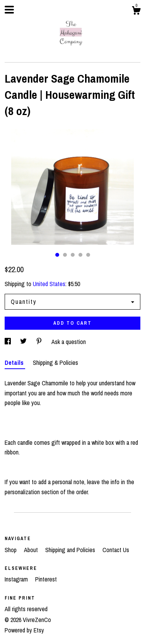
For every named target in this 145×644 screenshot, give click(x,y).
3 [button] (73, 255)
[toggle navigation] (9, 10)
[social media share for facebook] (9, 342)
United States (49, 284)
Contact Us (116, 550)
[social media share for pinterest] (40, 342)
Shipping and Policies (71, 550)
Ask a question (69, 342)
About (32, 550)
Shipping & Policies (55, 363)
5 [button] (88, 255)
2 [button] (65, 255)
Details (15, 363)
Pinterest (46, 579)
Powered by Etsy (24, 630)
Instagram (17, 579)
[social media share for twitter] (24, 342)
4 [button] (80, 255)
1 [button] (57, 255)
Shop (11, 550)
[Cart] (136, 12)
